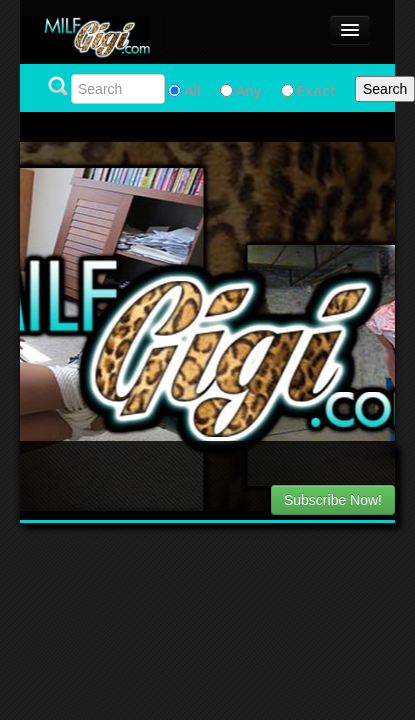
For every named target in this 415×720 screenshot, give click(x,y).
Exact (316, 90)
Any (249, 90)
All (192, 90)
